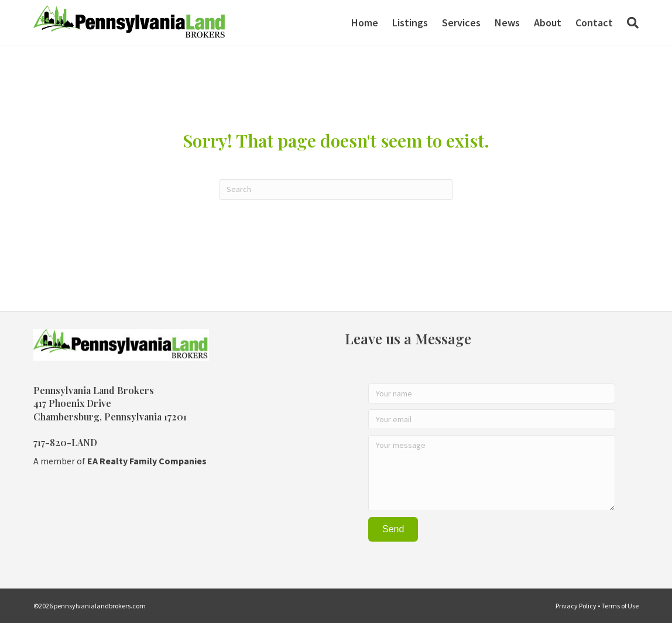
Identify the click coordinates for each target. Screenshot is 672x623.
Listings (410, 23)
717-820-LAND (65, 442)
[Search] (629, 23)
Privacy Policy (576, 606)
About (548, 23)
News (507, 23)
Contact (594, 23)
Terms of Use (620, 606)
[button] (393, 529)
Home (365, 23)
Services (461, 23)
